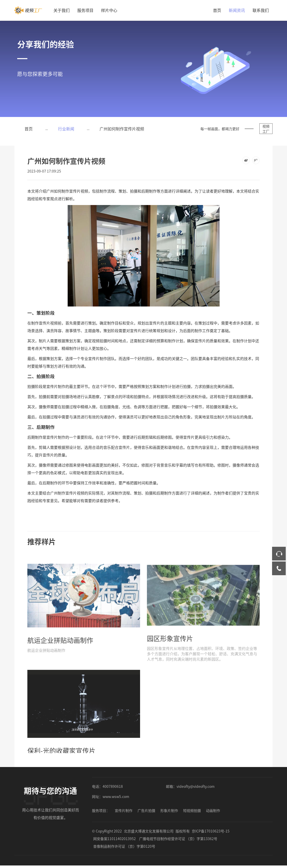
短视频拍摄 (192, 810)
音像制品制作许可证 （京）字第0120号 (124, 846)
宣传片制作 (124, 810)
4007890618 (113, 786)
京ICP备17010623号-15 (211, 831)
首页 (217, 10)
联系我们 (261, 10)
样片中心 (109, 10)
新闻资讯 (237, 10)
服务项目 (85, 10)
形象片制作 (169, 810)
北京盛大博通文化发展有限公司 (149, 831)
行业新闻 (66, 129)
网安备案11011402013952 (114, 839)
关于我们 (62, 10)
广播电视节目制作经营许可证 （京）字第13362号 (178, 839)
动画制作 (213, 810)
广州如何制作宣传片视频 (122, 129)
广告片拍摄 (146, 810)
